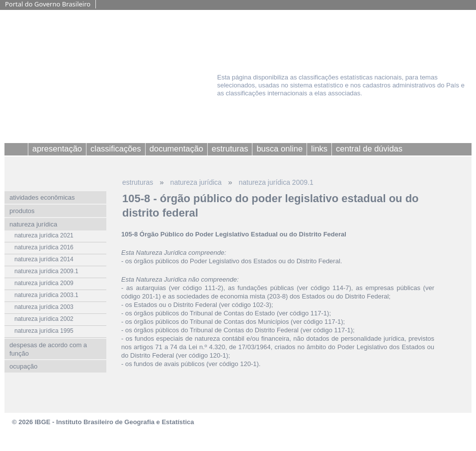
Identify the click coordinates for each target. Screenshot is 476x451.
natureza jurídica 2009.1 (276, 182)
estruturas (138, 182)
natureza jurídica (196, 182)
